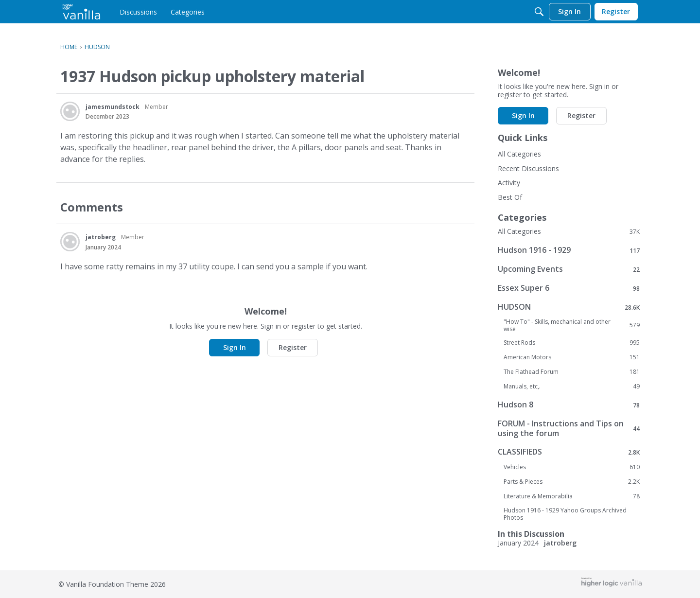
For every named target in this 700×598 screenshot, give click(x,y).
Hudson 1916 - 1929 (569, 250)
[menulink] (138, 12)
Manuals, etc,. (572, 387)
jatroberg (101, 237)
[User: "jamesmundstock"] (70, 111)
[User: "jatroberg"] (70, 242)
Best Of (510, 197)
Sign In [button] (235, 347)
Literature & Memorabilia (572, 496)
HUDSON (569, 307)
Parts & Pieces (572, 482)
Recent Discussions (528, 168)
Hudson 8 (569, 405)
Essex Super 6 (569, 288)
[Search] (539, 12)
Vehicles (572, 467)
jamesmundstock (113, 107)
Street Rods (572, 343)
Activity (509, 183)
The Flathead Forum (572, 372)
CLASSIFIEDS (569, 452)
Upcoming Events (569, 269)
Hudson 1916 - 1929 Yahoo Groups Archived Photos (565, 514)
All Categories (519, 154)
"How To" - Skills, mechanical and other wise (572, 325)
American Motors (572, 357)
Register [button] (293, 347)
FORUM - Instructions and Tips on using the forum (569, 428)
